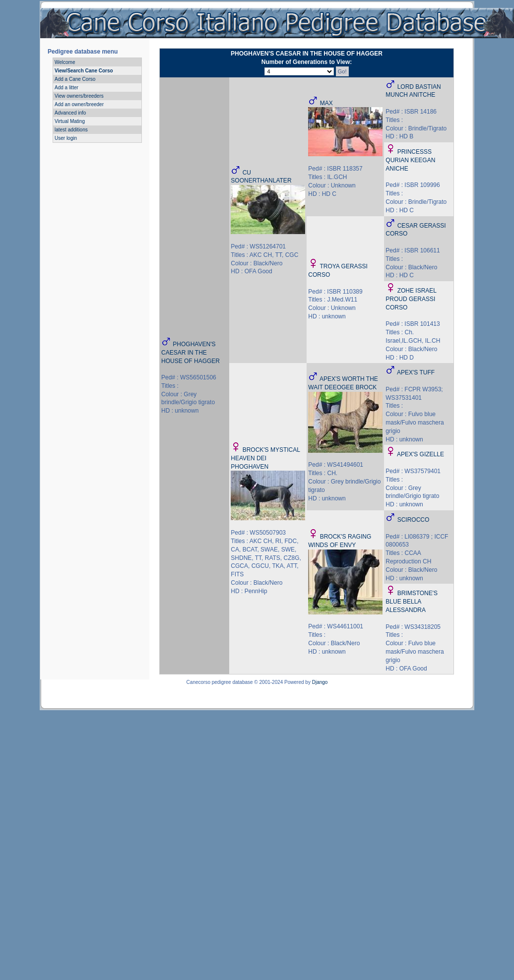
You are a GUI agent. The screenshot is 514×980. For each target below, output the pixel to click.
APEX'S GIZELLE (420, 454)
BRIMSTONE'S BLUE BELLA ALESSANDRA (412, 602)
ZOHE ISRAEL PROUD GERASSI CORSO (411, 299)
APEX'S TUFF (416, 372)
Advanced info (70, 113)
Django (320, 682)
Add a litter (66, 88)
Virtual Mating (70, 121)
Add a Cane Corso (75, 79)
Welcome (65, 62)
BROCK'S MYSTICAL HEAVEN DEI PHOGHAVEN (265, 458)
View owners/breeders (79, 96)
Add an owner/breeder (79, 104)
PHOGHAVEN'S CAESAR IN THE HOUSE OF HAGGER (191, 353)
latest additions (71, 130)
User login (66, 138)
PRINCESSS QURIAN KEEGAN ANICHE (410, 160)
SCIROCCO (414, 520)
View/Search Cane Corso (84, 71)
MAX (326, 103)
